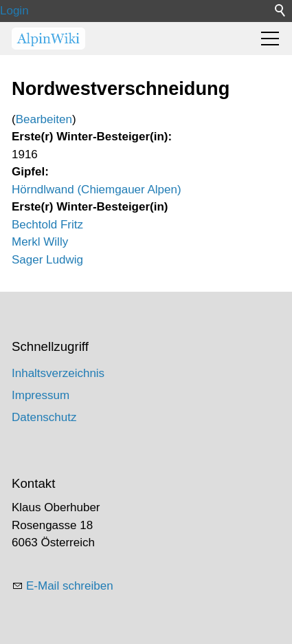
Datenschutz (44, 417)
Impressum (41, 395)
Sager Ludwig (47, 260)
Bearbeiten (44, 119)
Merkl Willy (40, 242)
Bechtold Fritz (47, 225)
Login (14, 11)
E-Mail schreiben (70, 586)
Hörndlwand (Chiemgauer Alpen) (97, 190)
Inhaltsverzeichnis (58, 373)
